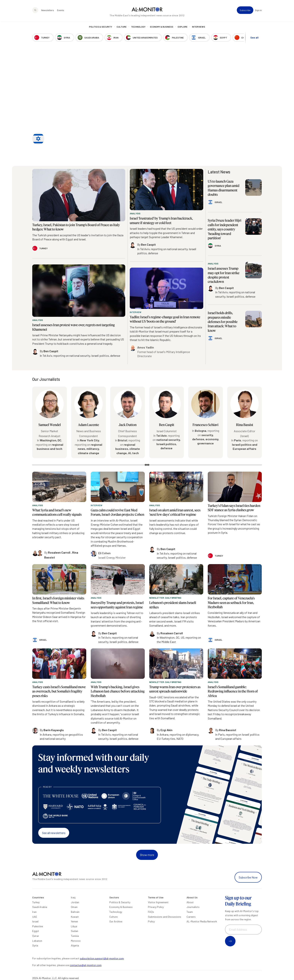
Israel (35, 921)
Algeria (75, 945)
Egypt (36, 931)
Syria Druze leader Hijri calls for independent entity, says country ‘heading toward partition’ (225, 229)
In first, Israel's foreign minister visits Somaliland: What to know (58, 600)
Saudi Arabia (40, 907)
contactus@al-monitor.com (86, 965)
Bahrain (75, 912)
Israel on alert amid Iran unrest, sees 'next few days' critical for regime (175, 512)
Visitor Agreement (158, 902)
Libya (74, 926)
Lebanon (37, 941)
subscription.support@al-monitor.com (102, 958)
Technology (138, 27)
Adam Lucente (88, 425)
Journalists (193, 907)
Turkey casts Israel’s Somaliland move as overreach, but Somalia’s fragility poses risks (59, 691)
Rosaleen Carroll (59, 552)
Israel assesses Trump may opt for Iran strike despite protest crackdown (224, 275)
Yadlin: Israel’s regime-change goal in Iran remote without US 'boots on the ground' (165, 319)
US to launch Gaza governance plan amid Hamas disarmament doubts (223, 188)
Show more (147, 855)
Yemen (74, 921)
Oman (74, 907)
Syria (35, 945)
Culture (122, 27)
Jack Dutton (128, 425)
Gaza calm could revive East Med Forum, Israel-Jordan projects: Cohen (117, 512)
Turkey (36, 902)
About (190, 902)
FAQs (151, 912)
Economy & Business (162, 27)
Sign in (258, 11)
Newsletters (48, 11)
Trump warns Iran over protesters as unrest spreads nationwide (175, 689)
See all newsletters (54, 833)
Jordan (75, 902)
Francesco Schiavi (205, 425)
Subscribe (245, 11)
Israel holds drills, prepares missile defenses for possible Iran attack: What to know (223, 322)
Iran (34, 912)
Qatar (36, 936)
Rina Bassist (245, 425)
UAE (35, 917)
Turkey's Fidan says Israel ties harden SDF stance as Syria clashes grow (234, 508)
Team (190, 912)
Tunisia (75, 936)
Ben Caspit (167, 425)
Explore (183, 27)
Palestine (38, 926)
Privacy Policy (156, 907)
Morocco (76, 941)
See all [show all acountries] (254, 38)
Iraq (73, 897)
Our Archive (116, 921)
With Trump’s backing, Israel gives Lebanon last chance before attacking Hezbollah (118, 691)
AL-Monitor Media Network (202, 921)
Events (61, 11)
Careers (191, 917)
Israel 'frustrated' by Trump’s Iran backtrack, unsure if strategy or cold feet (161, 220)
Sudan (75, 931)
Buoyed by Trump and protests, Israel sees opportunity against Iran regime (117, 605)
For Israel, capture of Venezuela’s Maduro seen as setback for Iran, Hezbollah (231, 603)
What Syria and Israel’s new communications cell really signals (57, 512)
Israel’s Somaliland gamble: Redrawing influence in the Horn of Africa (233, 691)
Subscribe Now (248, 877)
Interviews (199, 27)
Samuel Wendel (50, 425)
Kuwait (75, 917)
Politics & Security (101, 27)
